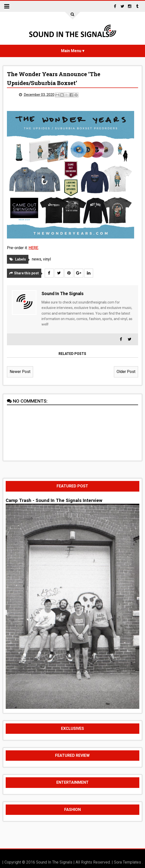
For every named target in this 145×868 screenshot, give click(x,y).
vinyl (47, 259)
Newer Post (20, 372)
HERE (33, 248)
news (37, 259)
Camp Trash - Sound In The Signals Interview (54, 500)
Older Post (126, 372)
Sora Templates (127, 862)
